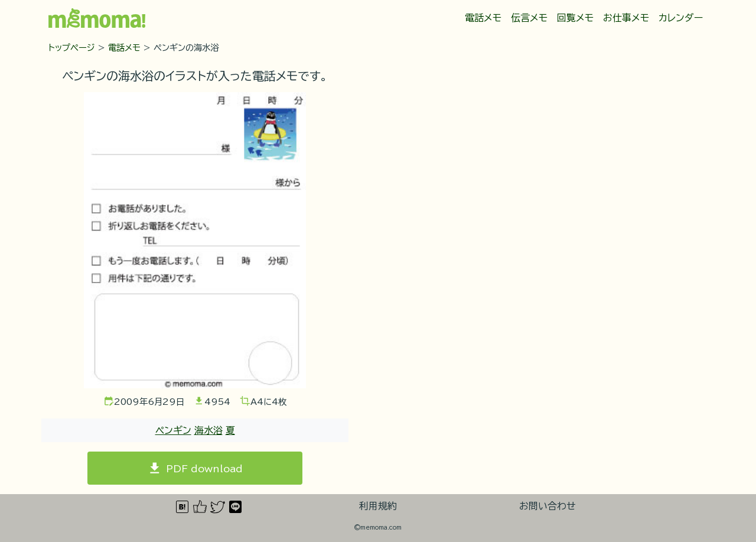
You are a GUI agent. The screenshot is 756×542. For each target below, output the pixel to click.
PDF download (204, 468)
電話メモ (483, 18)
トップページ (72, 48)
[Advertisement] (522, 171)
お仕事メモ (626, 18)
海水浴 (208, 430)
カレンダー (681, 18)
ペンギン (173, 430)
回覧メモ (575, 18)
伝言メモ (529, 18)
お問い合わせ (548, 506)
